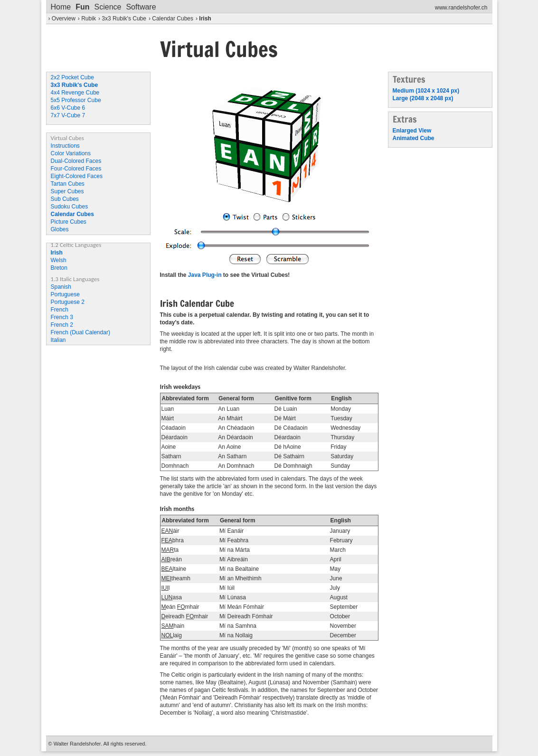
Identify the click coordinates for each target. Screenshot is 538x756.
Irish (205, 19)
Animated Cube (414, 138)
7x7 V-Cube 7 (68, 115)
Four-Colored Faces (76, 169)
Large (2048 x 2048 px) (423, 98)
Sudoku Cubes (70, 207)
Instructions (65, 146)
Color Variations (71, 153)
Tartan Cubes (68, 184)
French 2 (62, 325)
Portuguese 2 (68, 302)
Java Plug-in (205, 275)
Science (108, 7)
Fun (82, 7)
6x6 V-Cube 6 (68, 108)
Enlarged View (412, 131)
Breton (59, 268)
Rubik (89, 19)
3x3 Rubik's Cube (124, 19)
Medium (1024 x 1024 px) (426, 91)
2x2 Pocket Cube (72, 77)
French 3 (62, 317)
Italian (58, 340)
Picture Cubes (69, 222)
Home (61, 7)
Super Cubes (67, 191)
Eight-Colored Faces (77, 176)
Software (141, 7)
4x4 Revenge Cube (75, 93)
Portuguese (65, 294)
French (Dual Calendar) (80, 332)
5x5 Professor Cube (76, 100)
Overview (64, 19)
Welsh (59, 260)
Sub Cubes (65, 199)
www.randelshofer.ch (461, 8)
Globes (60, 229)
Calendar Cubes (173, 19)
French (60, 310)
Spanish (61, 287)
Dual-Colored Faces (76, 161)
